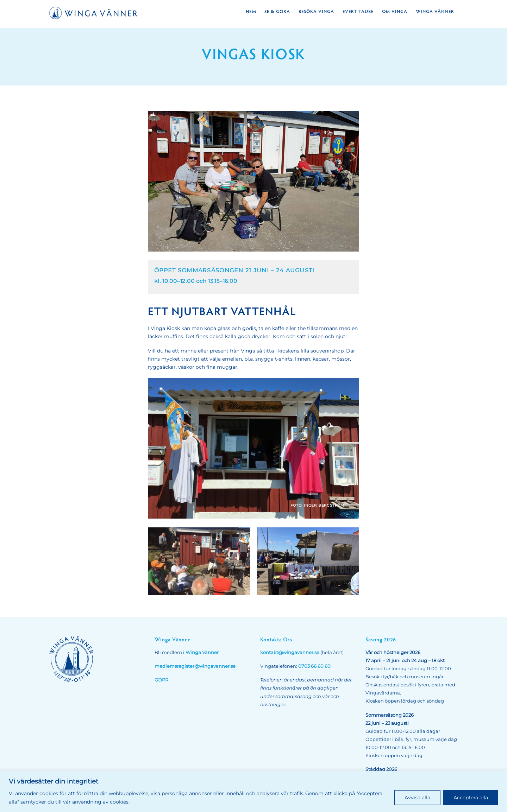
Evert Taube (358, 11)
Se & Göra (277, 11)
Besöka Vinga (316, 11)
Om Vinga (395, 11)
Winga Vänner (435, 11)
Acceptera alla (471, 798)
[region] (254, 791)
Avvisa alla (417, 798)
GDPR (161, 680)
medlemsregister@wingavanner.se (195, 666)
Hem (251, 11)
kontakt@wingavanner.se (290, 652)
